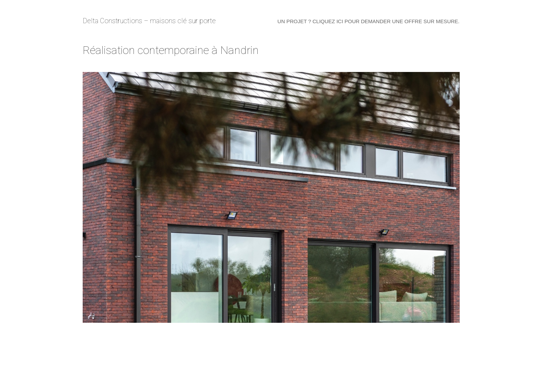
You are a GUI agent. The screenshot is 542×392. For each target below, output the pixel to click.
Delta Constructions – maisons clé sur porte (149, 21)
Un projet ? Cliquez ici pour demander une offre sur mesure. (368, 21)
